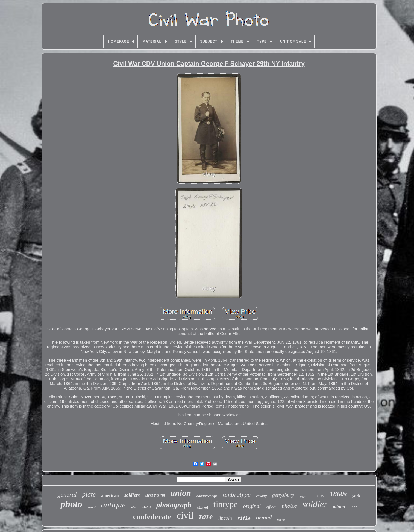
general (67, 494)
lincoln (225, 518)
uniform (155, 496)
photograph (174, 505)
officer (271, 507)
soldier (315, 504)
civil (185, 515)
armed (264, 517)
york (356, 496)
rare (206, 516)
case (146, 506)
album (339, 506)
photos (289, 506)
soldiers (132, 495)
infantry (318, 496)
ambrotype (237, 494)
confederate (152, 517)
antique (113, 505)
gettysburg (283, 495)
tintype (226, 504)
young (281, 519)
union (181, 493)
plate (89, 494)
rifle (244, 519)
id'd (134, 507)
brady (303, 497)
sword (92, 507)
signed (202, 508)
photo (71, 504)
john (354, 507)
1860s (338, 494)
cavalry (261, 496)
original (252, 506)
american (110, 496)
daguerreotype (207, 496)
